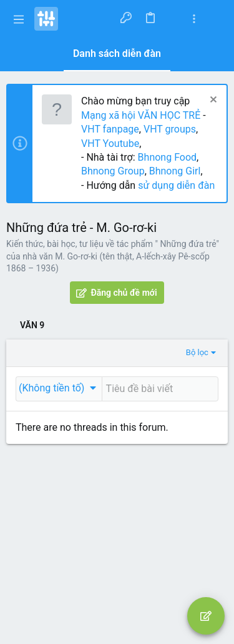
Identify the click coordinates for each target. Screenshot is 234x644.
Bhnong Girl (175, 171)
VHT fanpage (110, 129)
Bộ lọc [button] (197, 352)
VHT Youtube (110, 143)
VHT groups (170, 129)
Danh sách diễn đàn (117, 53)
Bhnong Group (113, 171)
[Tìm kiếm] (216, 19)
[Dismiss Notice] (212, 101)
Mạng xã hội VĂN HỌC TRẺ (141, 115)
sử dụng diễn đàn (175, 185)
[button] (19, 19)
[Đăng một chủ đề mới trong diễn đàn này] (160, 389)
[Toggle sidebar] (194, 19)
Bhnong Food (167, 157)
